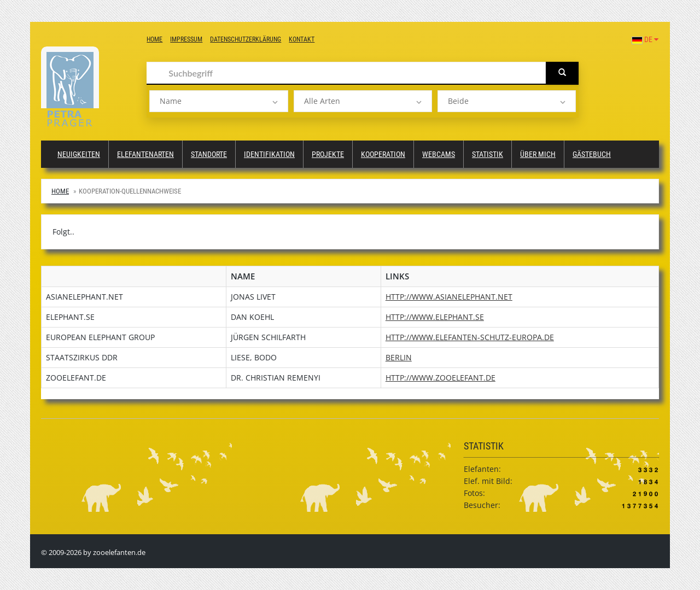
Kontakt (302, 39)
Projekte (328, 154)
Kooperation (383, 154)
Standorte (209, 154)
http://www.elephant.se (435, 317)
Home (154, 39)
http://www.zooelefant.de (441, 378)
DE (645, 39)
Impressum (186, 39)
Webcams (439, 154)
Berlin (399, 357)
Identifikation (269, 154)
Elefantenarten (145, 154)
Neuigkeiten (79, 154)
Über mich (538, 154)
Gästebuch (592, 154)
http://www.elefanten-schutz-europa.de (470, 337)
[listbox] (218, 101)
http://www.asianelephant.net (449, 297)
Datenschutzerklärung (246, 39)
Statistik (488, 154)
